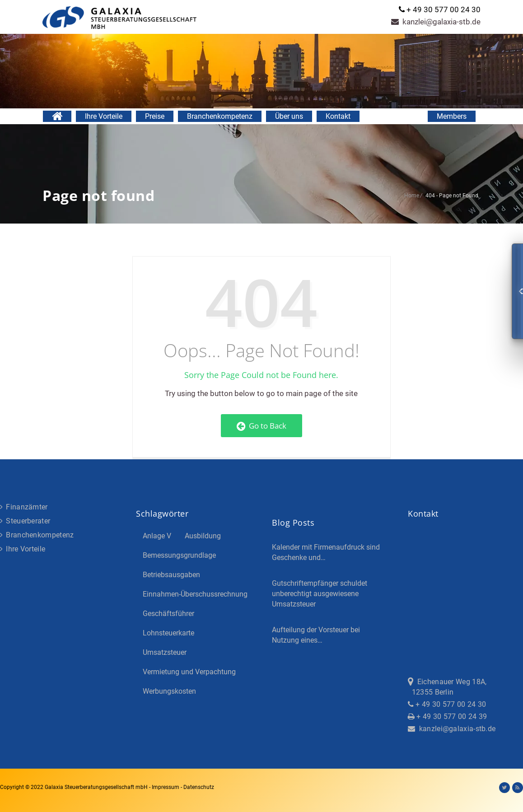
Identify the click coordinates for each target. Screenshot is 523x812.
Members (452, 116)
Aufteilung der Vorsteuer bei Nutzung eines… (316, 635)
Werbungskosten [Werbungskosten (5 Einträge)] (169, 691)
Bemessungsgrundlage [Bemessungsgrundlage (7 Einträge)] (179, 555)
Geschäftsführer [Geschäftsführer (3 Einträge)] (168, 614)
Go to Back (261, 426)
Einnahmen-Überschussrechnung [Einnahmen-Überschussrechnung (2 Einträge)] (195, 594)
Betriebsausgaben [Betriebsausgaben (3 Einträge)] (171, 575)
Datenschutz (199, 787)
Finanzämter (24, 507)
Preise (155, 116)
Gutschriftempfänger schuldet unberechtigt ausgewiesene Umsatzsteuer (320, 594)
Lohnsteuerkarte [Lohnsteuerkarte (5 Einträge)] (168, 633)
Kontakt (338, 116)
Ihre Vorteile (104, 116)
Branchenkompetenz (220, 116)
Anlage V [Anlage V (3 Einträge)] (157, 536)
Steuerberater (25, 521)
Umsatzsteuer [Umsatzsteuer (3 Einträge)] (165, 652)
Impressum (166, 787)
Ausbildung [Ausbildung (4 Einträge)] (203, 536)
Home (412, 196)
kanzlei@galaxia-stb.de (436, 22)
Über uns (289, 116)
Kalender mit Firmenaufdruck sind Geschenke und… (326, 552)
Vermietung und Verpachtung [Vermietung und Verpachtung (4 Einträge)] (189, 672)
